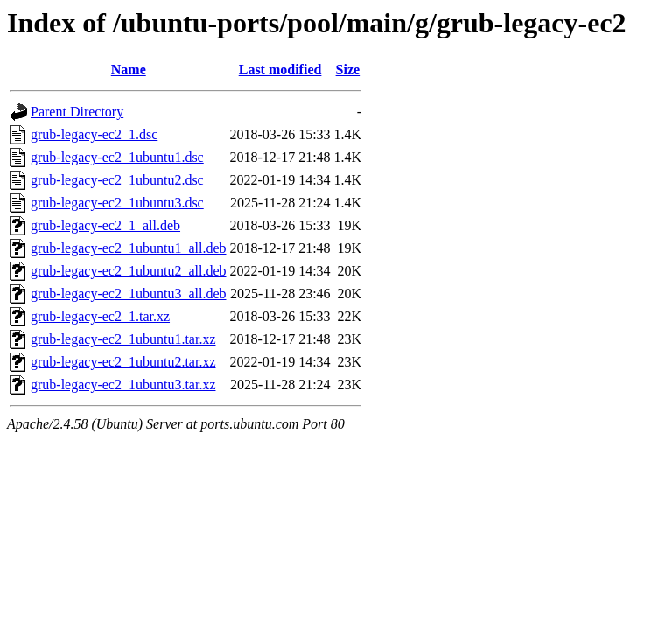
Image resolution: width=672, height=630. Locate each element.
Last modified (280, 70)
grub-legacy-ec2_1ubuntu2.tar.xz (123, 362)
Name (129, 70)
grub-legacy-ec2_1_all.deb (105, 225)
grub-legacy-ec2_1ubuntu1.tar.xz (123, 339)
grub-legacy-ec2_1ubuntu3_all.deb (128, 294)
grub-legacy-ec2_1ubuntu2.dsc (117, 180)
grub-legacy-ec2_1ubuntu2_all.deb (128, 271)
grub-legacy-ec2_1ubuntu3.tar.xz (123, 385)
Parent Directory (77, 112)
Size (348, 70)
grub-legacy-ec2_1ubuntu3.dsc (117, 203)
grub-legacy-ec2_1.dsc (94, 134)
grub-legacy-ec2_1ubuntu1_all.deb (128, 248)
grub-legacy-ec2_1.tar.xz (100, 316)
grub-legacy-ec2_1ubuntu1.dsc (117, 157)
